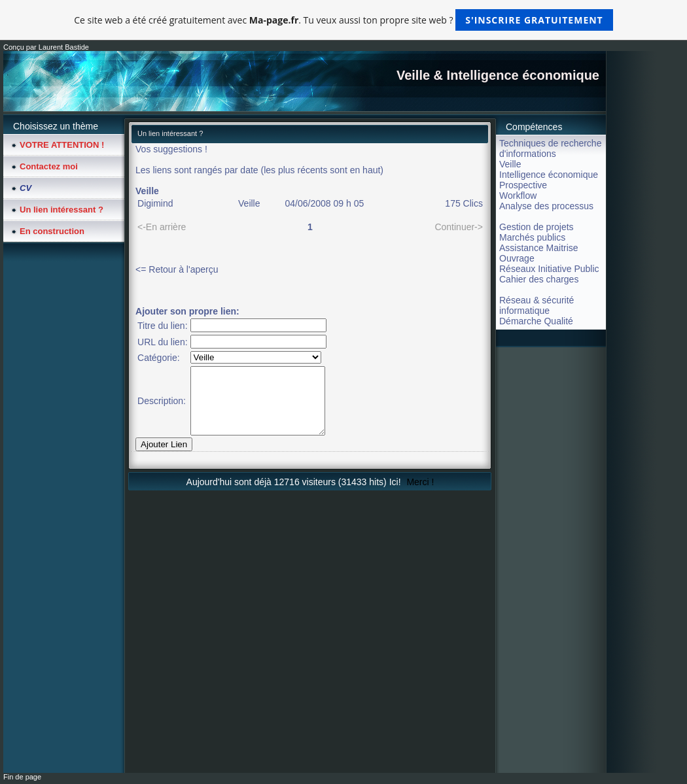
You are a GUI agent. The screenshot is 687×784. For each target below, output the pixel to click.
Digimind (155, 203)
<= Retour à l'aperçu (177, 269)
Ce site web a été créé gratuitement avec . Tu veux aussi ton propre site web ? (343, 20)
